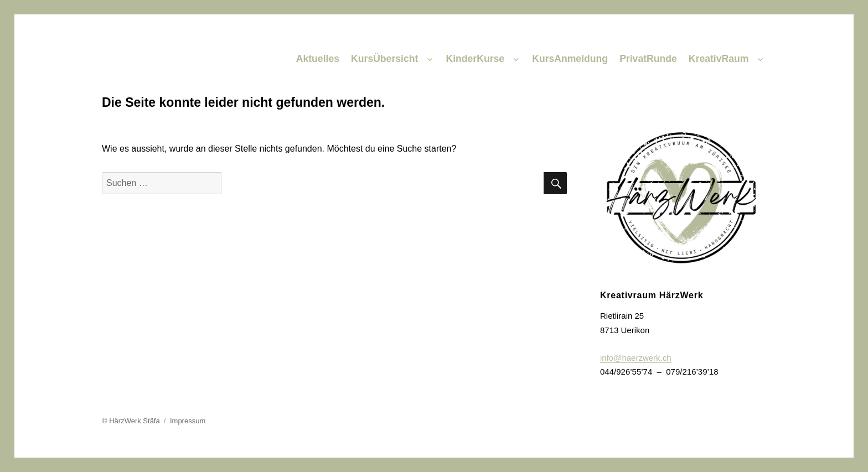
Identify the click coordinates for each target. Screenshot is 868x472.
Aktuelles (318, 59)
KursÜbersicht (384, 59)
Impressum (188, 421)
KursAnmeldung (570, 59)
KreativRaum (719, 59)
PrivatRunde (648, 59)
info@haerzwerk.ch (636, 358)
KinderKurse (475, 59)
